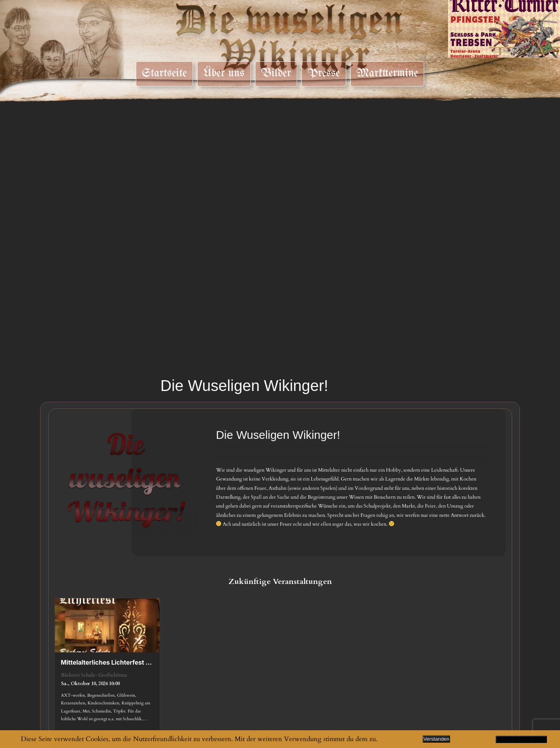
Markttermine (387, 73)
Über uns (224, 73)
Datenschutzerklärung (521, 739)
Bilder (276, 73)
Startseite (164, 73)
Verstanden (436, 739)
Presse (324, 73)
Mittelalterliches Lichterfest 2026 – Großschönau (107, 662)
